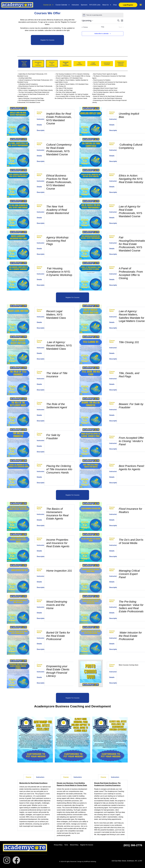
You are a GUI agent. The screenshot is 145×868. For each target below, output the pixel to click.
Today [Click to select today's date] (103, 27)
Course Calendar (62, 5)
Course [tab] (29, 777)
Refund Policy (74, 845)
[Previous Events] (85, 27)
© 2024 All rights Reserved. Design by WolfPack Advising (78, 861)
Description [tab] (41, 130)
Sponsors (84, 5)
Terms (66, 845)
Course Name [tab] (40, 113)
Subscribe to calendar (102, 34)
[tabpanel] (59, 119)
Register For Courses (87, 845)
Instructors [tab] (41, 119)
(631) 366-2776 (133, 845)
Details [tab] (39, 125)
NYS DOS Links (95, 5)
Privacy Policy (58, 845)
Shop (115, 5)
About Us (107, 5)
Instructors (75, 5)
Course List (48, 5)
